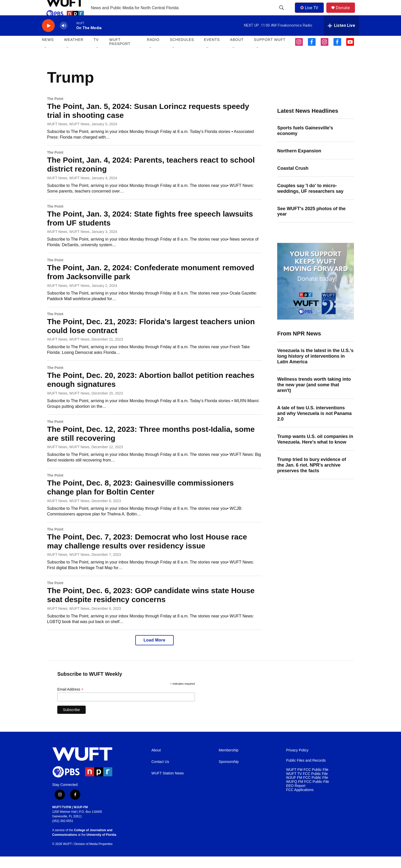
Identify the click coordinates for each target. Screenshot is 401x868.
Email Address (70, 701)
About (156, 762)
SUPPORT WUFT (270, 51)
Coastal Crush (293, 180)
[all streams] (341, 37)
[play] (48, 37)
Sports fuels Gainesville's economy (305, 142)
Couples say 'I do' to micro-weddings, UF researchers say (310, 200)
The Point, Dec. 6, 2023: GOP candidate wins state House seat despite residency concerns (151, 606)
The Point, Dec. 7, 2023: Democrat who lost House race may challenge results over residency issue (147, 553)
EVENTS (212, 51)
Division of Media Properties (93, 855)
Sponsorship (229, 773)
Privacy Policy (297, 762)
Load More (154, 652)
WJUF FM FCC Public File (307, 789)
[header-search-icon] (282, 14)
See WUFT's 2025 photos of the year (311, 223)
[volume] (64, 37)
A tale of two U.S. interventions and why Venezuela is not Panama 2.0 (314, 425)
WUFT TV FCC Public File (307, 785)
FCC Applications (300, 801)
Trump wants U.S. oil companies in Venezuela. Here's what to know (315, 451)
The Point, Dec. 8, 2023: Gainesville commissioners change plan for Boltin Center (140, 499)
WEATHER (74, 51)
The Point (55, 110)
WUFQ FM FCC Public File (308, 793)
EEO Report (296, 797)
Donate (346, 13)
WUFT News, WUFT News (68, 136)
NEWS (48, 51)
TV (96, 51)
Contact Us (160, 773)
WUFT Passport (120, 53)
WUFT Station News (168, 785)
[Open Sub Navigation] (46, 59)
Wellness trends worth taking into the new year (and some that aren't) (314, 396)
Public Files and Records (306, 772)
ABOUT (237, 51)
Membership (229, 762)
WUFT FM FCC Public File (307, 781)
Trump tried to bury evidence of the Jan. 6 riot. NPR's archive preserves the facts (312, 477)
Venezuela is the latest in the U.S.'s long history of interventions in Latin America (315, 368)
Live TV (311, 13)
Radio (153, 51)
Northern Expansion (299, 162)
